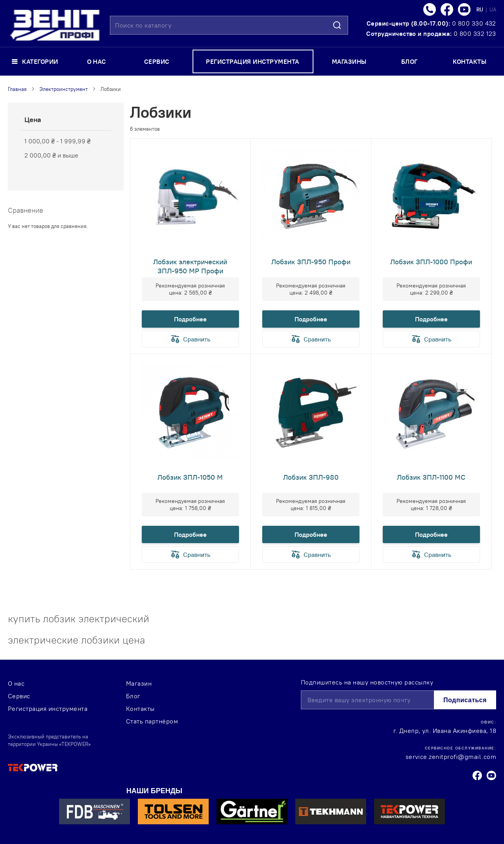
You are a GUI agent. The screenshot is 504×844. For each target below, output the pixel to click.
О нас (16, 683)
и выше (51, 155)
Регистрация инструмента (48, 709)
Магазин (139, 683)
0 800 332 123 (475, 33)
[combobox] (229, 25)
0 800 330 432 (474, 23)
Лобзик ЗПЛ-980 (311, 477)
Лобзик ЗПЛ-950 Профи (311, 262)
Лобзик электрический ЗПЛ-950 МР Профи (190, 266)
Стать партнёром (152, 721)
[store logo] (55, 25)
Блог (133, 696)
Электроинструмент (64, 89)
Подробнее (190, 319)
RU (480, 9)
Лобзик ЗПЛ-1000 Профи (431, 262)
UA (493, 9)
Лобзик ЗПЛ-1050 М (190, 477)
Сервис (19, 696)
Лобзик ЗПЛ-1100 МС (431, 477)
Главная (17, 89)
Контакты (140, 709)
